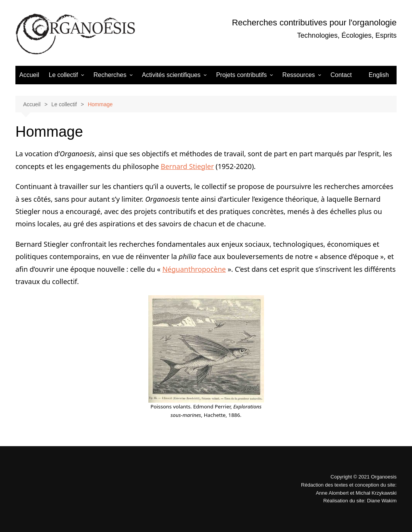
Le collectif (64, 75)
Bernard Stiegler (187, 166)
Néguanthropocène (194, 269)
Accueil (29, 75)
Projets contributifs (242, 75)
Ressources (299, 75)
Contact (341, 75)
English (379, 75)
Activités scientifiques (171, 75)
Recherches (110, 75)
